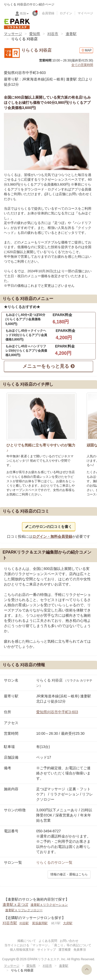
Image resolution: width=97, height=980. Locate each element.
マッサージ (13, 34)
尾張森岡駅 (40, 923)
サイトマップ (47, 950)
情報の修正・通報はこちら (69, 874)
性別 (24, 13)
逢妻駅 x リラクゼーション (49, 905)
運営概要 (65, 950)
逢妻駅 (71, 34)
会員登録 (48, 13)
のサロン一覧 (54, 862)
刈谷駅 (24, 923)
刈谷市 (53, 34)
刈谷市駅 (10, 923)
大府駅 (68, 923)
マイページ (85, 13)
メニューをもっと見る (48, 366)
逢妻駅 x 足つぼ (15, 904)
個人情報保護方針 (22, 950)
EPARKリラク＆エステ (17, 24)
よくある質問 (48, 941)
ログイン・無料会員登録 (52, 536)
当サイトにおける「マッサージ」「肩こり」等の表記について (48, 945)
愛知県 (35, 34)
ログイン (66, 13)
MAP (86, 50)
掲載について (27, 941)
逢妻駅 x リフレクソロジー (24, 910)
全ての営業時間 (82, 65)
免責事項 (80, 950)
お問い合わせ (69, 941)
